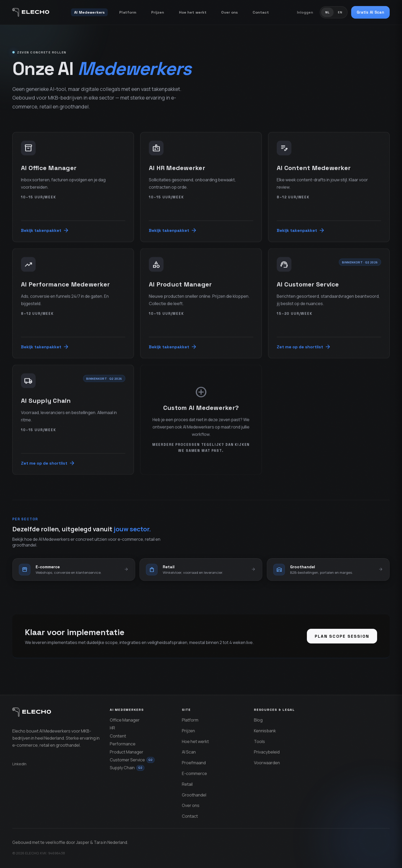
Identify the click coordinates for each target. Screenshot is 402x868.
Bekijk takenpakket (45, 230)
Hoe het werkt (193, 12)
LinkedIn (19, 764)
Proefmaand (194, 763)
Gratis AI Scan (370, 12)
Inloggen (305, 12)
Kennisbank (265, 731)
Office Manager (125, 720)
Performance (123, 744)
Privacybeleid (267, 752)
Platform (128, 12)
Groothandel (194, 795)
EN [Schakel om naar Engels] (340, 12)
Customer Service (132, 760)
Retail (187, 784)
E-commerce (194, 773)
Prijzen (158, 12)
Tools (259, 741)
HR (112, 728)
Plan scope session (342, 636)
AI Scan (189, 752)
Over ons (229, 12)
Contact (261, 12)
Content (118, 736)
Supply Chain (127, 768)
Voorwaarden (267, 763)
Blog (258, 720)
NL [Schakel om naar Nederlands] (328, 12)
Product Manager (127, 752)
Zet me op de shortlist (304, 347)
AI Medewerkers (89, 12)
